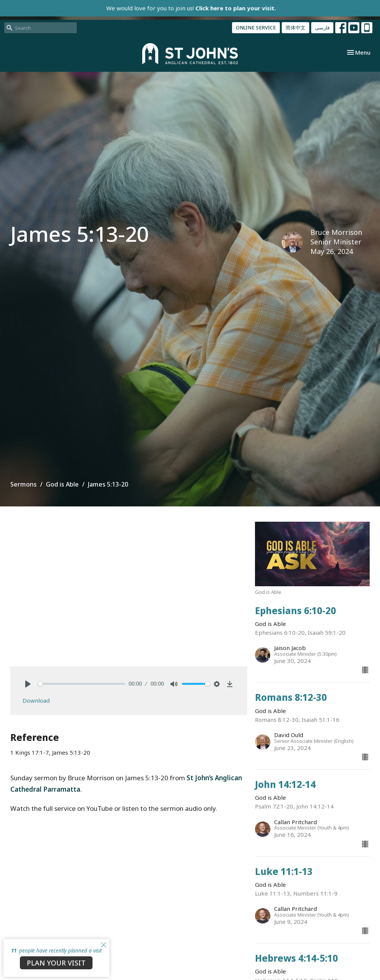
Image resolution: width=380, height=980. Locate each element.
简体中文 (296, 27)
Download (36, 700)
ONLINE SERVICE (256, 27)
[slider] (81, 684)
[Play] (28, 684)
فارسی (322, 27)
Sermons (24, 484)
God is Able (62, 484)
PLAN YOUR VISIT (56, 963)
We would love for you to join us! (191, 8)
